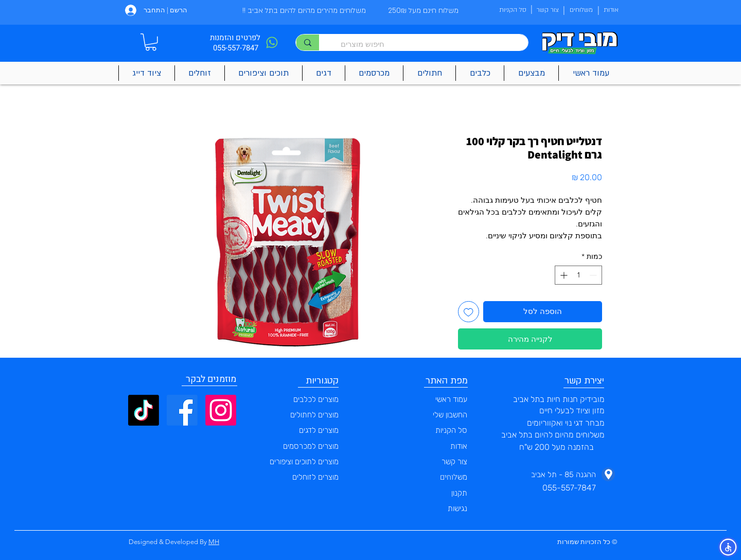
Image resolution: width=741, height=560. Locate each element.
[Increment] (563, 275)
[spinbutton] (578, 275)
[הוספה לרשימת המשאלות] (469, 312)
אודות (459, 446)
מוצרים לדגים (319, 430)
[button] (151, 42)
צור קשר (454, 462)
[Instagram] (221, 410)
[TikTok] (144, 410)
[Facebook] (182, 410)
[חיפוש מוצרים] (429, 44)
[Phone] (272, 42)
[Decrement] (594, 275)
